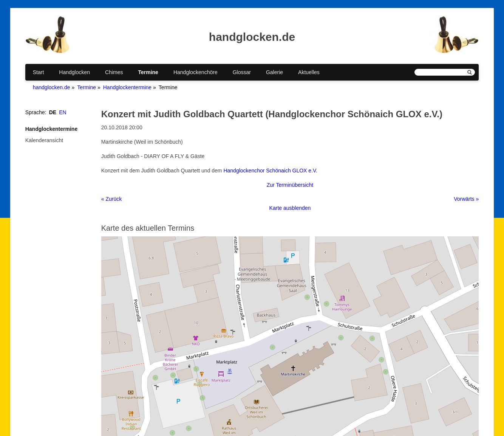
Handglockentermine (127, 87)
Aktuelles (309, 72)
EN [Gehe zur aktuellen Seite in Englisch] (63, 112)
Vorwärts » (466, 199)
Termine (148, 72)
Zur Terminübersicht (290, 185)
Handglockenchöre (196, 72)
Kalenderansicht (44, 140)
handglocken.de (52, 87)
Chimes (114, 72)
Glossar (242, 72)
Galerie (274, 72)
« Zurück (111, 199)
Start (39, 72)
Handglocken (74, 72)
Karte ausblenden (290, 208)
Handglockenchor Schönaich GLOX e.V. (270, 171)
